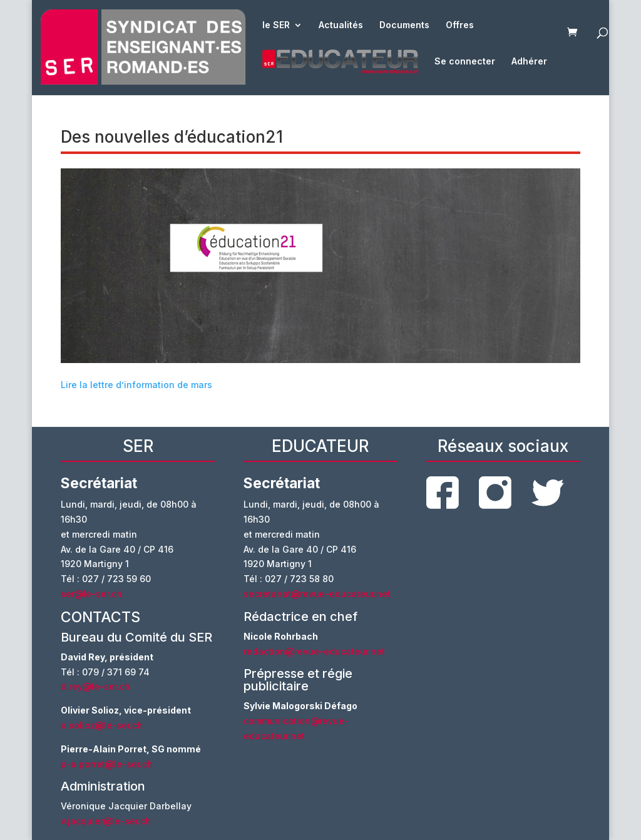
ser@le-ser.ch (91, 594)
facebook (443, 493)
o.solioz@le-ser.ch (102, 725)
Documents (404, 25)
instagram (495, 493)
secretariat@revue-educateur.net (317, 594)
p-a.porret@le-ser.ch (107, 764)
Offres (460, 25)
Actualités (341, 25)
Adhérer (529, 62)
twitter (548, 493)
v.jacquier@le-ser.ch (106, 821)
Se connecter (465, 62)
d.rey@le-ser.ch (95, 686)
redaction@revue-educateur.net (314, 651)
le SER (276, 25)
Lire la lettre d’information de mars (136, 385)
